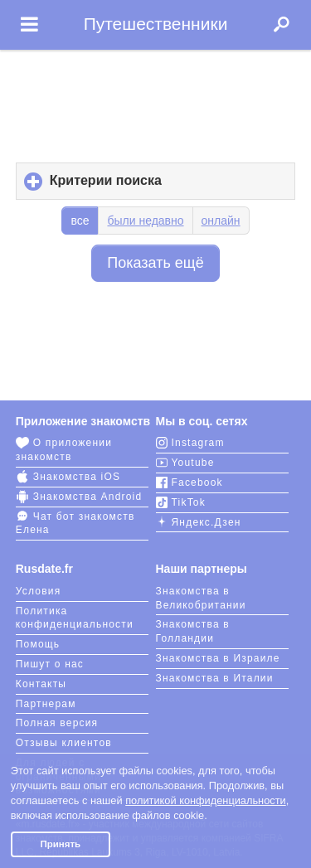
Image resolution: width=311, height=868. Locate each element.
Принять (60, 844)
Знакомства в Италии (215, 678)
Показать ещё (155, 263)
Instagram (190, 443)
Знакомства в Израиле (218, 658)
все (80, 221)
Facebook (190, 482)
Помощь (38, 644)
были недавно (145, 221)
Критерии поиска (134, 186)
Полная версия (57, 723)
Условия (39, 591)
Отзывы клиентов (64, 743)
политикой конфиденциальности (206, 800)
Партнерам (46, 704)
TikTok (181, 502)
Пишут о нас (50, 664)
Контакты (41, 684)
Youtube (185, 463)
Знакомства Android (79, 497)
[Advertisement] (156, 101)
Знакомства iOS (68, 477)
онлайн (221, 221)
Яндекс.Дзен (199, 522)
